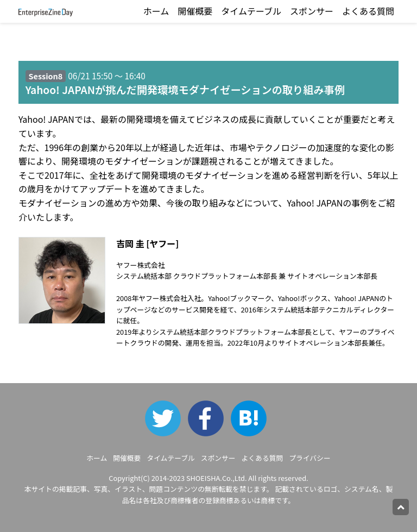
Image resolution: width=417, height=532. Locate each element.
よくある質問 (368, 11)
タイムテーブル (251, 11)
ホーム (156, 11)
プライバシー (310, 458)
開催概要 (195, 11)
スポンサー (312, 11)
